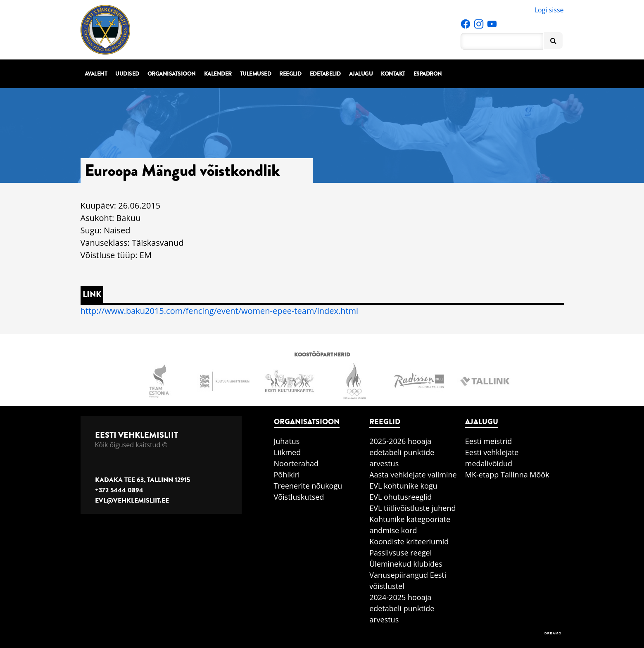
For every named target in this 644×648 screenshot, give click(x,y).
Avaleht (96, 74)
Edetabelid (325, 74)
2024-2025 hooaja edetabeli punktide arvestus (402, 608)
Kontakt (393, 74)
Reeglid (290, 74)
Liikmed (288, 452)
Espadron (428, 74)
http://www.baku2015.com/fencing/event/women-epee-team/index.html (220, 311)
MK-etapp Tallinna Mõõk (507, 475)
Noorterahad (296, 463)
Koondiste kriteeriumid (409, 541)
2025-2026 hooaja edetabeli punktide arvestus (402, 452)
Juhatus (287, 441)
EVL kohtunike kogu (403, 486)
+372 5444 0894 (119, 490)
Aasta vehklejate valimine (413, 475)
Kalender (218, 74)
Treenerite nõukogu (308, 486)
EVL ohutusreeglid (400, 497)
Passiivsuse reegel (400, 553)
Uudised (127, 74)
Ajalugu (361, 74)
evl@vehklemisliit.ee (132, 501)
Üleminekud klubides (406, 564)
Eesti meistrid (489, 441)
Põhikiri (287, 475)
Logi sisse (549, 10)
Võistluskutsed (299, 497)
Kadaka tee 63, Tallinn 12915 (143, 480)
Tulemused (256, 74)
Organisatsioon (172, 74)
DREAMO (553, 633)
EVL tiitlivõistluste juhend (412, 508)
